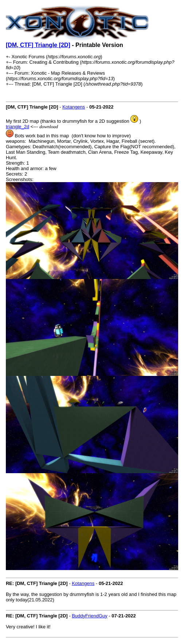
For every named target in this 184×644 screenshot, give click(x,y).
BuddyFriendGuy (90, 616)
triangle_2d (17, 127)
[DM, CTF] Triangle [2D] (38, 45)
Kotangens (74, 107)
